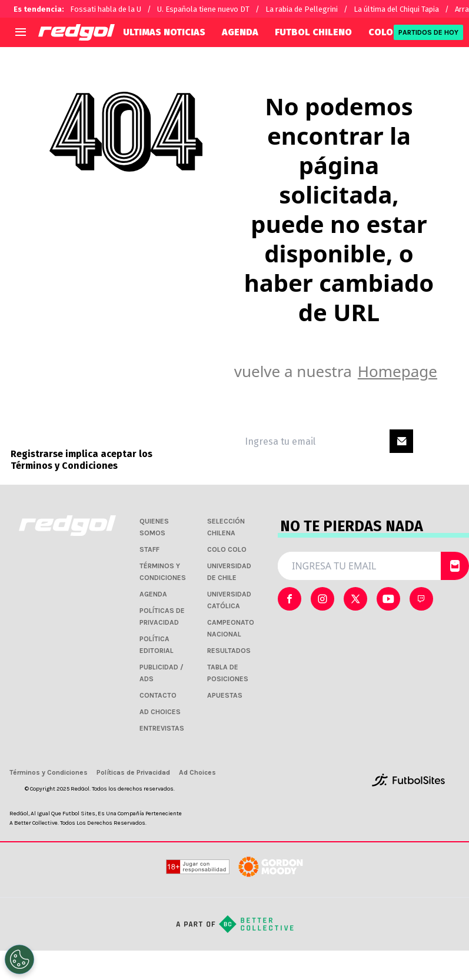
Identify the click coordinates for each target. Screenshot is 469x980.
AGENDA (240, 32)
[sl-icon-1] (322, 599)
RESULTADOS (229, 651)
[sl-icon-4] (421, 599)
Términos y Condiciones (64, 466)
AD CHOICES (160, 712)
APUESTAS (225, 695)
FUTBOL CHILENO (313, 32)
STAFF (149, 549)
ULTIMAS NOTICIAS (164, 32)
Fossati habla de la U (106, 9)
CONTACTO (158, 695)
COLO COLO (227, 549)
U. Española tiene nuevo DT (203, 9)
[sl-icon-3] (388, 599)
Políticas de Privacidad (133, 772)
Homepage (398, 371)
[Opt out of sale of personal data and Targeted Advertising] (19, 959)
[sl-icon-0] (290, 599)
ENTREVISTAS (162, 728)
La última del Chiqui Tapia (396, 9)
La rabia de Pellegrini (302, 9)
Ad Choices (197, 772)
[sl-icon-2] (355, 599)
